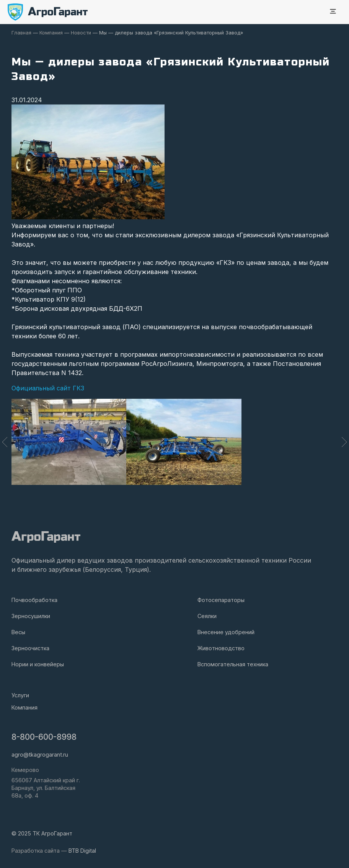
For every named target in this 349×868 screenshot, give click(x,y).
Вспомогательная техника (233, 664)
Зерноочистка (30, 648)
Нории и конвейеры (38, 664)
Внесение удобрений (226, 632)
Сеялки (207, 616)
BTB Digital (82, 851)
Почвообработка (34, 600)
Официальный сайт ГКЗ (48, 388)
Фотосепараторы (221, 600)
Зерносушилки (31, 616)
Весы (18, 632)
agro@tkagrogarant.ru (40, 755)
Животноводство (221, 648)
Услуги (20, 695)
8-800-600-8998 (44, 737)
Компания (24, 707)
